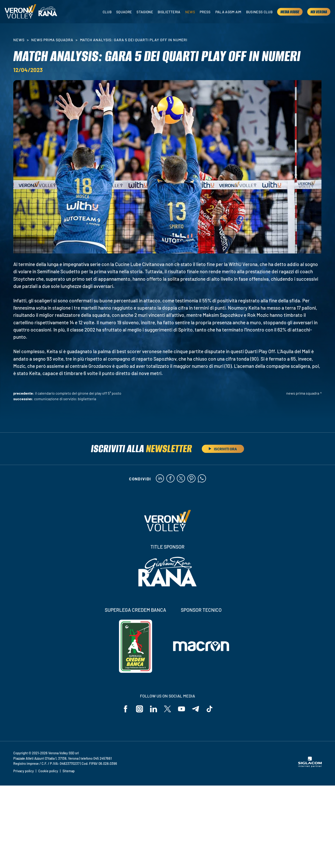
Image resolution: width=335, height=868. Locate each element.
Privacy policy (24, 771)
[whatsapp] (202, 479)
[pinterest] (191, 479)
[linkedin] (160, 479)
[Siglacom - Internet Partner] (310, 766)
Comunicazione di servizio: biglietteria (65, 399)
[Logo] (20, 12)
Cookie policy (48, 771)
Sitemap (69, 771)
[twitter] (181, 479)
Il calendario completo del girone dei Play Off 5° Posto (78, 393)
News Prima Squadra (52, 40)
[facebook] (170, 479)
